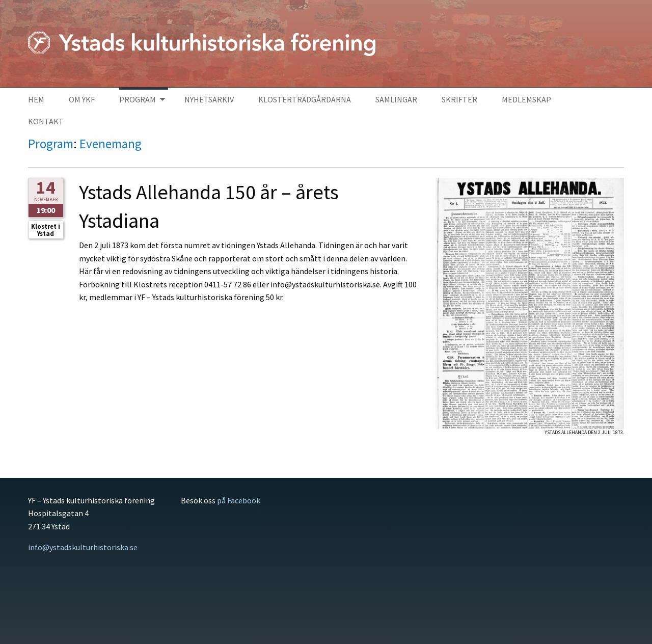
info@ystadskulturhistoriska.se (83, 547)
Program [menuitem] (138, 99)
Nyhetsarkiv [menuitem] (209, 99)
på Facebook (239, 500)
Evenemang (111, 144)
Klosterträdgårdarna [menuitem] (305, 99)
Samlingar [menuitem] (396, 99)
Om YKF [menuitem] (82, 99)
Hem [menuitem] (36, 99)
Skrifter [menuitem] (459, 99)
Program (51, 144)
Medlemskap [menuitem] (526, 99)
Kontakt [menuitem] (46, 121)
